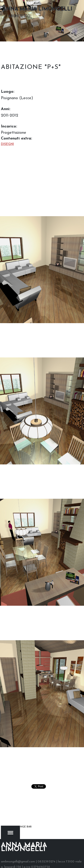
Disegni (7, 144)
